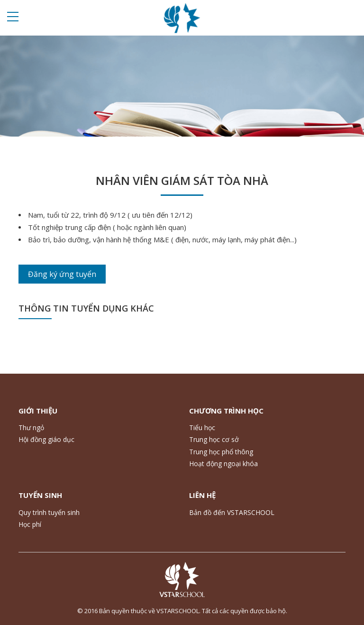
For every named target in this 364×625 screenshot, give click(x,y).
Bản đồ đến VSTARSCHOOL (232, 512)
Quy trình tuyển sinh (49, 512)
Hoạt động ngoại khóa (223, 464)
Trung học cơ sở (214, 439)
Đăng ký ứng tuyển (62, 274)
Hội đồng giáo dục (46, 439)
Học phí (30, 524)
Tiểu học (202, 427)
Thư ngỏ (31, 427)
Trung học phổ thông (221, 452)
